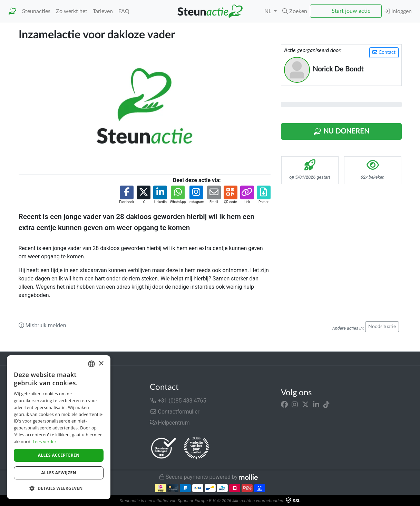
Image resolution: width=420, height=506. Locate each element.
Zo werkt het (72, 11)
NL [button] (268, 11)
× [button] (101, 364)
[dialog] (59, 427)
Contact (384, 52)
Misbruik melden (42, 325)
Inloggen (398, 11)
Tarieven (103, 11)
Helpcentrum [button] (170, 423)
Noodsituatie (382, 327)
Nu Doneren (341, 132)
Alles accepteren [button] (59, 455)
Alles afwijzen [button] (59, 473)
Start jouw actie (351, 11)
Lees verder (45, 442)
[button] (295, 11)
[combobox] (91, 364)
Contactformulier (175, 412)
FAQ (124, 11)
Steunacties (36, 11)
